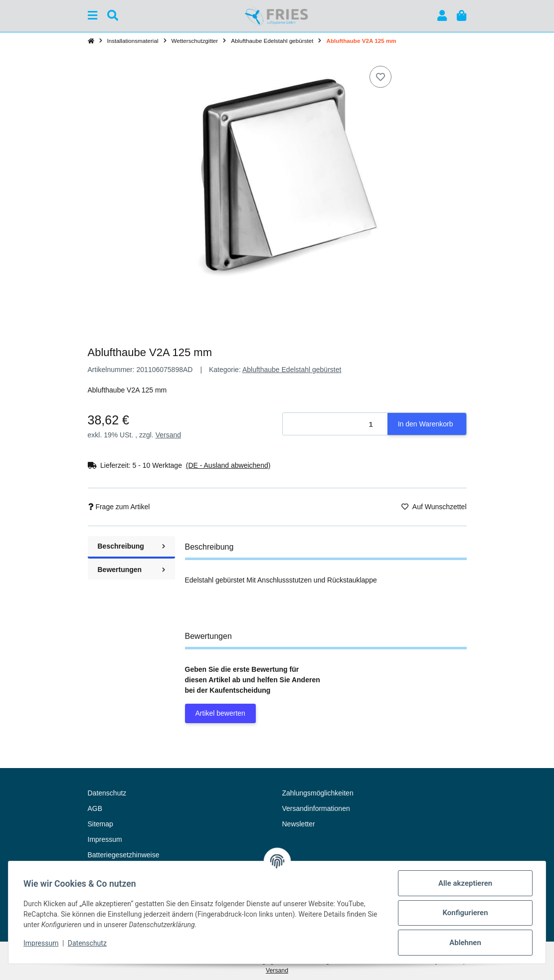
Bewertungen (131, 570)
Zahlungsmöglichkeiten (318, 793)
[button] (442, 16)
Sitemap (100, 824)
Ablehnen (464, 943)
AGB (95, 808)
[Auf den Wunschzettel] (380, 77)
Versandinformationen (316, 808)
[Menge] (335, 424)
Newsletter (299, 824)
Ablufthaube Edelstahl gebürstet (292, 370)
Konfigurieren (464, 913)
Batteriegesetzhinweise (124, 855)
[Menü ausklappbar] (92, 16)
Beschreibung (131, 546)
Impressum (42, 943)
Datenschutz (88, 943)
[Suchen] (113, 16)
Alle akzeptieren (464, 883)
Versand (168, 435)
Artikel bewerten (220, 713)
